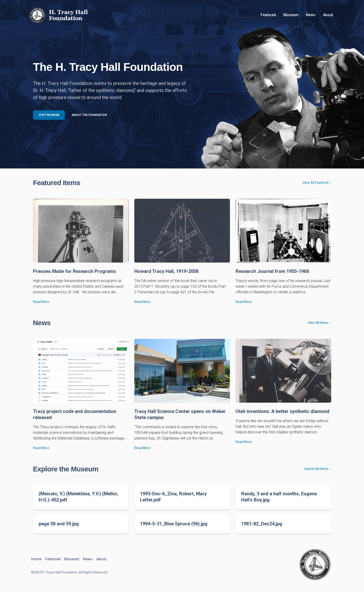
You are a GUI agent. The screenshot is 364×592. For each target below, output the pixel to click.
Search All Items (318, 469)
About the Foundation (89, 115)
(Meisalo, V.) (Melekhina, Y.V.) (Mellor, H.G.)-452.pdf (78, 497)
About (328, 15)
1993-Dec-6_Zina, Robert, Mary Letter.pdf (173, 497)
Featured (268, 15)
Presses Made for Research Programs (75, 271)
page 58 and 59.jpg (59, 524)
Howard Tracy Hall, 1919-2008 (166, 271)
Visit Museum (49, 115)
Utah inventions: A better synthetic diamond (282, 411)
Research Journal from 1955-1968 (272, 271)
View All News (319, 323)
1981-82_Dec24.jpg (262, 524)
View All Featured (317, 183)
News (311, 15)
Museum (291, 15)
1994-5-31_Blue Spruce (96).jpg (174, 524)
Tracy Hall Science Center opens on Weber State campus (180, 414)
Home (36, 559)
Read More (41, 302)
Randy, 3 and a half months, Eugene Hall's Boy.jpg (279, 497)
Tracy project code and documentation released (75, 414)
